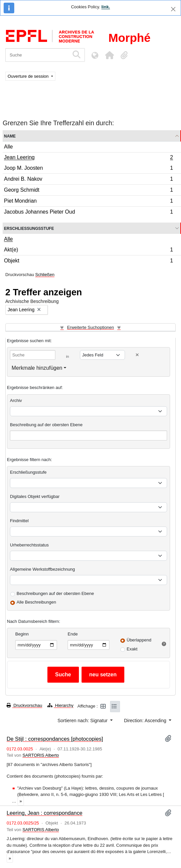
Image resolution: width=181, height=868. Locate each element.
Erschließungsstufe (29, 228)
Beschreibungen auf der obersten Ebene (55, 593)
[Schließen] (173, 9)
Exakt (132, 649)
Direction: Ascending (146, 721)
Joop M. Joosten (88, 169)
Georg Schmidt (88, 191)
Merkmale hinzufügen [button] (37, 368)
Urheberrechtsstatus (29, 545)
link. (106, 7)
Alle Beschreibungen (36, 602)
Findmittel (19, 521)
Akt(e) (88, 251)
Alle (8, 147)
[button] (109, 55)
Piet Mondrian (88, 202)
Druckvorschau (24, 705)
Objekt (88, 261)
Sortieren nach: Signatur (83, 721)
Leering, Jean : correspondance (45, 813)
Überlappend (139, 640)
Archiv (16, 400)
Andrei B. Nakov (88, 180)
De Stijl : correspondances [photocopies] (55, 739)
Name (10, 136)
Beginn (22, 634)
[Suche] (37, 55)
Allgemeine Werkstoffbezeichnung (42, 569)
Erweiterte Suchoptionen (90, 327)
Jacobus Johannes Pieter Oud (88, 213)
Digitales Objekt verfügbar (35, 496)
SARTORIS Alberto (41, 755)
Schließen (45, 275)
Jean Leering (88, 158)
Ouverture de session (29, 76)
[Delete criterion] (137, 355)
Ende (73, 634)
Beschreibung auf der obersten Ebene (46, 425)
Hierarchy (60, 705)
